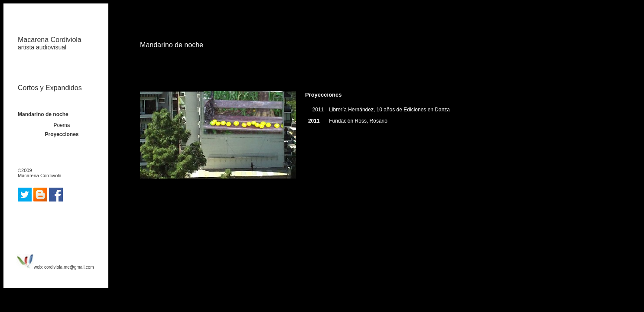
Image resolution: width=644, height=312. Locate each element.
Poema (62, 125)
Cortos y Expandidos (50, 88)
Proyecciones (62, 134)
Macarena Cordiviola (50, 43)
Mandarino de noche (43, 114)
